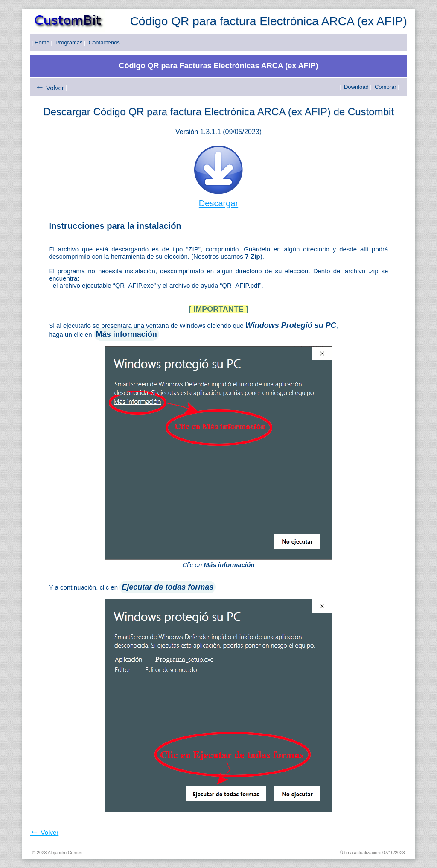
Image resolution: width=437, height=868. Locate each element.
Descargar (218, 203)
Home (42, 42)
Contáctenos (104, 42)
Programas (69, 42)
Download (356, 87)
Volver (55, 88)
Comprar (386, 87)
